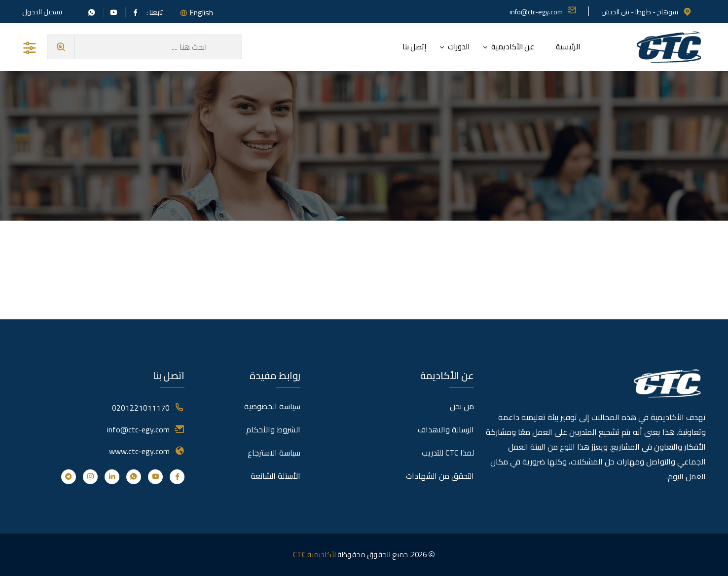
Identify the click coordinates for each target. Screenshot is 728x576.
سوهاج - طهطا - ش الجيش (647, 12)
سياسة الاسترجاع (274, 453)
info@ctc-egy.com (543, 12)
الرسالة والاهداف (446, 429)
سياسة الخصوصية (272, 406)
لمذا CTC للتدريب (448, 453)
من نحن (462, 406)
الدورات (459, 47)
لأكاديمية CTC (314, 555)
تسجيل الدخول (42, 12)
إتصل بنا (414, 47)
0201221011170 (141, 408)
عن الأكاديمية (513, 47)
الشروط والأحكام (273, 429)
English (201, 12)
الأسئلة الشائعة (275, 476)
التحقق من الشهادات (440, 476)
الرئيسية (568, 47)
